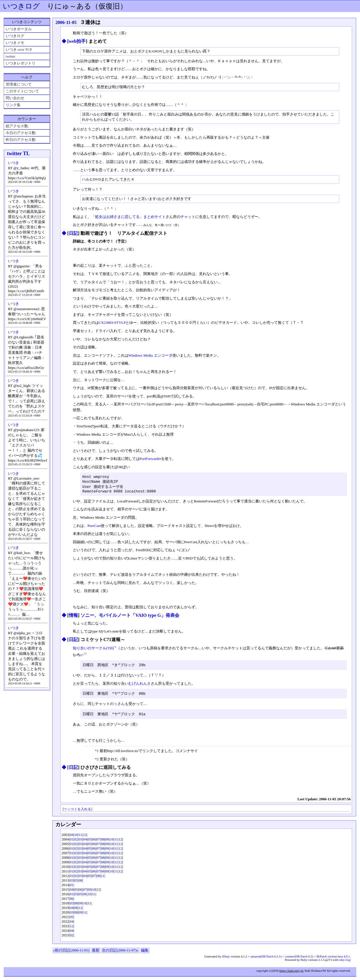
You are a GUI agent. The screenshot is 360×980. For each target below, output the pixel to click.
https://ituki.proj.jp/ (291, 974)
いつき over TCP (19, 49)
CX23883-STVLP (112, 323)
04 (72, 838)
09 (107, 842)
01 (72, 842)
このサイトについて (22, 91)
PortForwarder (150, 459)
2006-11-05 (66, 22)
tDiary (226, 959)
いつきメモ (15, 43)
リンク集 (13, 105)
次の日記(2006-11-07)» (120, 953)
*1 (115, 649)
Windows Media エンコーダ (150, 355)
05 (90, 842)
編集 (145, 953)
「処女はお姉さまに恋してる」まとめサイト (128, 217)
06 (94, 842)
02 (76, 842)
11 (80, 838)
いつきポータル (19, 29)
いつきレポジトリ (21, 63)
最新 (96, 953)
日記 (73, 233)
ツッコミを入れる (77, 812)
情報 (73, 618)
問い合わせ (15, 98)
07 (98, 842)
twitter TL (18, 153)
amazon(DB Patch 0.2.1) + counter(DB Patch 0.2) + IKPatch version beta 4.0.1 (300, 959)
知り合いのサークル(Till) (93, 651)
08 (103, 842)
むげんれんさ (140, 686)
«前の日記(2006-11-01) (71, 953)
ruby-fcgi (345, 963)
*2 (85, 656)
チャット (188, 217)
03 (80, 842)
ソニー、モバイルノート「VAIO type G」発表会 (130, 618)
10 (76, 838)
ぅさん (119, 707)
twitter (11, 56)
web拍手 (77, 41)
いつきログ (21, 6)
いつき (14, 163)
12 (85, 838)
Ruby (304, 963)
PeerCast (94, 528)
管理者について (19, 84)
